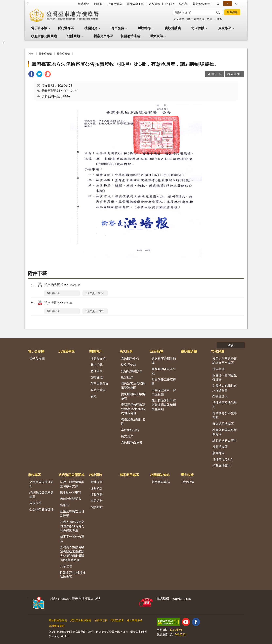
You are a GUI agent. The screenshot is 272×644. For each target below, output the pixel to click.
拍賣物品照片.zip (62, 285)
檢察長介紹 (98, 358)
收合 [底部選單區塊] (231, 345)
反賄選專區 (66, 28)
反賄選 (218, 19)
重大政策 (156, 36)
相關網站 (97, 507)
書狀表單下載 (135, 4)
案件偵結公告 (130, 430)
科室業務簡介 (100, 383)
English (170, 4)
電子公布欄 (39, 28)
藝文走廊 (127, 436)
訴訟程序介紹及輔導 (164, 360)
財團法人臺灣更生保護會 (225, 377)
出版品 (64, 505)
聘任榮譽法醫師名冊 (133, 421)
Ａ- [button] (218, 4)
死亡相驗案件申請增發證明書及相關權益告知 (164, 405)
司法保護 (198, 28)
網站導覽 (83, 4)
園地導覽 (97, 482)
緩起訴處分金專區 (225, 440)
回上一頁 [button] (216, 74)
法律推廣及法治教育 (225, 405)
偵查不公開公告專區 (72, 539)
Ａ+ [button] (237, 4)
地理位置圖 (117, 620)
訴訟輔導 (144, 28)
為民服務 (118, 28)
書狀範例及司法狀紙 (164, 371)
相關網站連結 (130, 36)
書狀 (189, 19)
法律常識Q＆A (222, 459)
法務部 (183, 4)
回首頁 (98, 4)
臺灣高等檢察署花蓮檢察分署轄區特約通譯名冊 (133, 409)
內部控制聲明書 (71, 499)
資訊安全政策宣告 (81, 620)
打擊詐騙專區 (222, 465)
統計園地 (73, 36)
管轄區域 (97, 377)
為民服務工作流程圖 (164, 382)
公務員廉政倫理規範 (41, 484)
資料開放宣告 (57, 626)
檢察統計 (97, 488)
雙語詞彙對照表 (132, 371)
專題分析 (97, 501)
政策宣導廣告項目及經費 (72, 513)
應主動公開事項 (71, 492)
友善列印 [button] (236, 74)
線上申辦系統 (135, 620)
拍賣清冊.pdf (58, 303)
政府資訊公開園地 (44, 36)
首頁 (31, 54)
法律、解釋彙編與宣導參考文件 (72, 484)
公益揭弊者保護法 (41, 509)
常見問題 (199, 19)
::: (28, 3)
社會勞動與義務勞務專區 (225, 432)
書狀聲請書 (173, 28)
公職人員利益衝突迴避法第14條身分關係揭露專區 (72, 526)
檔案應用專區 (103, 36)
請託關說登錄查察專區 (41, 494)
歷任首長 (97, 371)
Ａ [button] (227, 4)
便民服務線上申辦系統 (133, 396)
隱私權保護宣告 (58, 620)
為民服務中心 (130, 358)
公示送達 (179, 19)
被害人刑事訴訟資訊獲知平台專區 (225, 360)
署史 (93, 396)
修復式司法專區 (223, 424)
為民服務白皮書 (132, 442)
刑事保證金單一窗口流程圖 (164, 392)
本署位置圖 (98, 390)
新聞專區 (219, 453)
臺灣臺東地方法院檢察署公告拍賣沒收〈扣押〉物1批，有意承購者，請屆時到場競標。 (125, 64)
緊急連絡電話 (201, 4)
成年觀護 (219, 369)
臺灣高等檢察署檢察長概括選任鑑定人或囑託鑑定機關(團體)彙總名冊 (72, 553)
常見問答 (155, 4)
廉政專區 (225, 28)
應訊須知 (127, 377)
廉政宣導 (35, 503)
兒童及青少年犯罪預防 (225, 415)
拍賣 (209, 19)
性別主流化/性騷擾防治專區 (73, 574)
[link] (31, 75)
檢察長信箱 (115, 4)
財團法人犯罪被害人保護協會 (225, 388)
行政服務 (97, 494)
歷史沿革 (97, 365)
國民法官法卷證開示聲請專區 (133, 386)
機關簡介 (91, 28)
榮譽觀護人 (220, 396)
